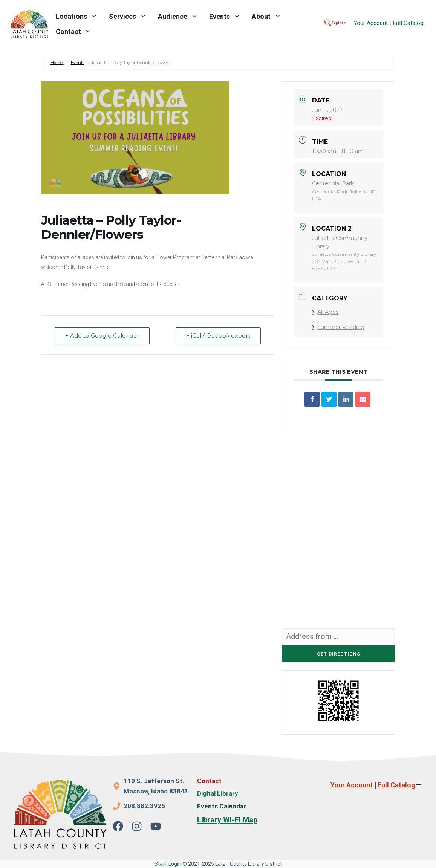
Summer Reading (338, 327)
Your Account (371, 23)
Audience (181, 17)
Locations (80, 17)
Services (131, 17)
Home (57, 63)
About (269, 17)
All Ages (325, 312)
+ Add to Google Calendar (102, 335)
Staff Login (168, 864)
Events (228, 17)
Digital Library (218, 793)
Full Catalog (408, 23)
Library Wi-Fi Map (227, 820)
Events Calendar (222, 806)
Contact (76, 32)
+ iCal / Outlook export (218, 335)
